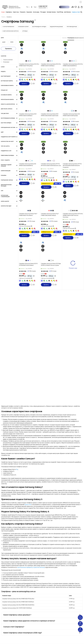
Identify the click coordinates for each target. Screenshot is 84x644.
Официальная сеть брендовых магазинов (14, 7)
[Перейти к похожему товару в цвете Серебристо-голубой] (28, 211)
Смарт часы (16, 12)
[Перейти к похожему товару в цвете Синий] (48, 161)
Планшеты (23, 12)
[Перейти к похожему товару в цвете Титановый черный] (73, 211)
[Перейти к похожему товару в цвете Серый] (50, 161)
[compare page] (73, 7)
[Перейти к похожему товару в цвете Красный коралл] (49, 211)
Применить (8, 49)
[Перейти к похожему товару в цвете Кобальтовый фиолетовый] (28, 61)
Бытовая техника (51, 12)
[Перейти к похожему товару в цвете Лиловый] (54, 161)
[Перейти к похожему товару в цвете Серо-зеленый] (70, 161)
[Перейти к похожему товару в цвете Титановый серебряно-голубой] (71, 211)
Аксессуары (36, 12)
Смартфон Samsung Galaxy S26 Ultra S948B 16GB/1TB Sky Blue (18, 599)
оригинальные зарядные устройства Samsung (31, 567)
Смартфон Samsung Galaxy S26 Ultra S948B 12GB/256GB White (18, 605)
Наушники (29, 12)
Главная (3, 17)
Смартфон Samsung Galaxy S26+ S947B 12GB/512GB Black (17, 608)
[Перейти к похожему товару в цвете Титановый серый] (75, 211)
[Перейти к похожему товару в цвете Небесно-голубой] (30, 61)
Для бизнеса (68, 12)
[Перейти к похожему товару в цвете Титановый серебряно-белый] (69, 211)
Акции (3, 12)
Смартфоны (9, 12)
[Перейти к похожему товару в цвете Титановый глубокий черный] (77, 211)
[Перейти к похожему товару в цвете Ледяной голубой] (52, 161)
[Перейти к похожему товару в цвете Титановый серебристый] (53, 260)
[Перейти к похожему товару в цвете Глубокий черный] (30, 211)
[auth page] (79, 7)
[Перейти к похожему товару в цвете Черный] (26, 61)
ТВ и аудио (43, 12)
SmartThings (60, 12)
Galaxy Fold (28, 505)
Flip (17, 469)
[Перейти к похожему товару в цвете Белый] (32, 61)
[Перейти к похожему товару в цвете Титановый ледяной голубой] (51, 260)
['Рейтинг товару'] (20, 72)
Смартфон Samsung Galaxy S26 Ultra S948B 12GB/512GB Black (18, 602)
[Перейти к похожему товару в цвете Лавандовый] (74, 161)
